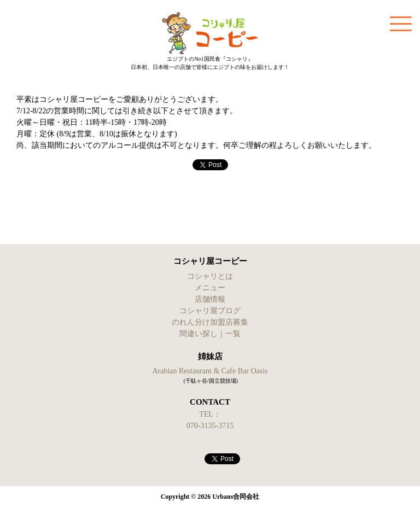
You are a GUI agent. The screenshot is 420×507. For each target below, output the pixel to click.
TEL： (210, 414)
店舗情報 (210, 299)
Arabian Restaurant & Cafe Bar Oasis (210, 371)
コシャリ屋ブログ (210, 311)
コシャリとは (210, 276)
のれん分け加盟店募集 (210, 322)
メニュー (210, 288)
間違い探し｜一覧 (210, 334)
